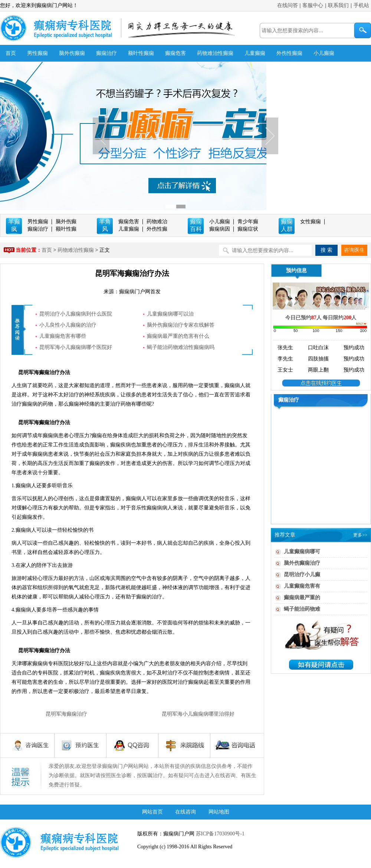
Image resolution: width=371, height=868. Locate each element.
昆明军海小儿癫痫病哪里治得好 (198, 714)
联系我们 (338, 5)
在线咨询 (185, 812)
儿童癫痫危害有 (302, 586)
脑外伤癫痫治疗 (302, 563)
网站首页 (152, 812)
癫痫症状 (248, 229)
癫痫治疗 (106, 53)
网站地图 (219, 812)
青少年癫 (248, 222)
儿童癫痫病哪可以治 (170, 314)
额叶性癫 (66, 229)
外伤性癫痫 (289, 53)
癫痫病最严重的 (302, 598)
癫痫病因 (220, 229)
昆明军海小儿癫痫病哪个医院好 (76, 347)
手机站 (361, 5)
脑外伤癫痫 (72, 53)
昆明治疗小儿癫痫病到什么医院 (76, 314)
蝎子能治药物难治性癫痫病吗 (181, 347)
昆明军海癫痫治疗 (66, 714)
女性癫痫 (311, 222)
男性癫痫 (37, 53)
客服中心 (313, 5)
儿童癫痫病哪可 (302, 552)
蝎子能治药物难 (302, 609)
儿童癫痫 (255, 53)
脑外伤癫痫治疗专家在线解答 (181, 325)
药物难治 (157, 222)
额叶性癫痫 (141, 53)
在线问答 (288, 5)
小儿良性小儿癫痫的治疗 (68, 325)
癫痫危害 (175, 53)
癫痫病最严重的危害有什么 (178, 336)
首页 (11, 53)
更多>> (360, 535)
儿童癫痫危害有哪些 (63, 336)
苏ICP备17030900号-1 (219, 834)
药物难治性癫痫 (215, 53)
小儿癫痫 (324, 53)
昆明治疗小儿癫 (302, 575)
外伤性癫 (157, 229)
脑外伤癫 (66, 222)
